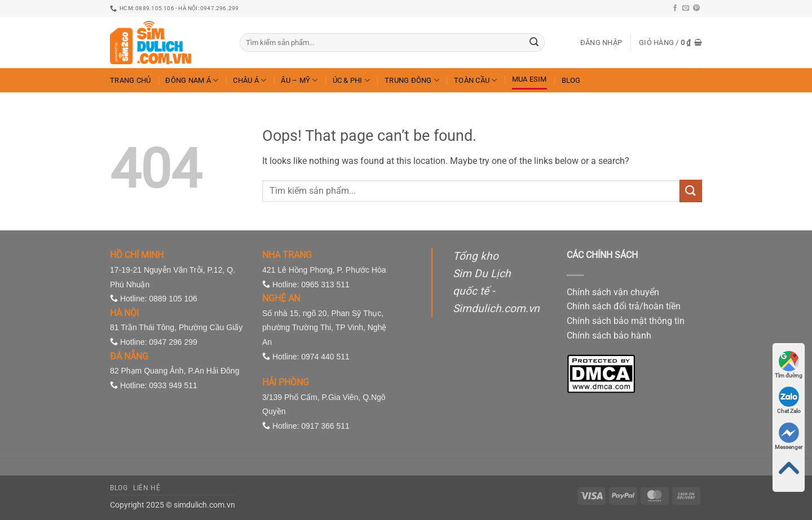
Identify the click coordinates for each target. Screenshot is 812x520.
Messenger (789, 436)
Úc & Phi (352, 80)
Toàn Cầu (476, 80)
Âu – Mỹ (299, 80)
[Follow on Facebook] (675, 8)
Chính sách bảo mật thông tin (626, 321)
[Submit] (534, 43)
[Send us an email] (686, 8)
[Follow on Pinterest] (696, 8)
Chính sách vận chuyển (613, 292)
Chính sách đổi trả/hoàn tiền (624, 306)
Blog (571, 80)
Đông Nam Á (192, 80)
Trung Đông (412, 80)
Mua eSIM (529, 79)
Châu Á (250, 80)
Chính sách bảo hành (609, 335)
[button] (601, 43)
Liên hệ (147, 488)
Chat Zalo (789, 400)
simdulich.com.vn (204, 505)
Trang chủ (130, 80)
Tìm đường (789, 365)
